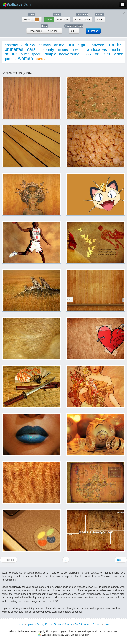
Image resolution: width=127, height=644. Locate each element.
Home (21, 624)
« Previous (9, 560)
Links (106, 624)
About (87, 624)
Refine (93, 31)
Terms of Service (63, 624)
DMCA (78, 624)
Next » (121, 560)
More (40, 59)
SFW (49, 20)
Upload (30, 624)
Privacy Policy (44, 624)
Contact (97, 624)
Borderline (62, 20)
